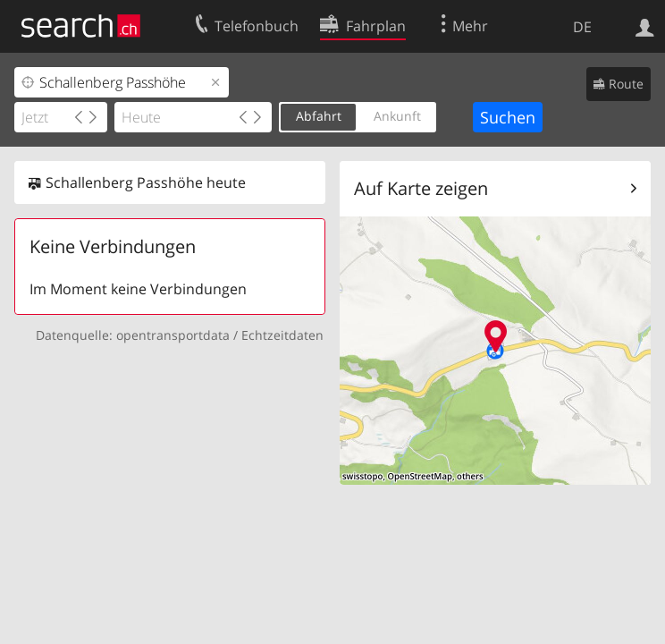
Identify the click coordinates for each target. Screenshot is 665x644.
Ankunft (397, 116)
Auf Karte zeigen (421, 188)
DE (582, 27)
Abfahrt (319, 116)
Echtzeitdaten (282, 335)
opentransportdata (173, 335)
